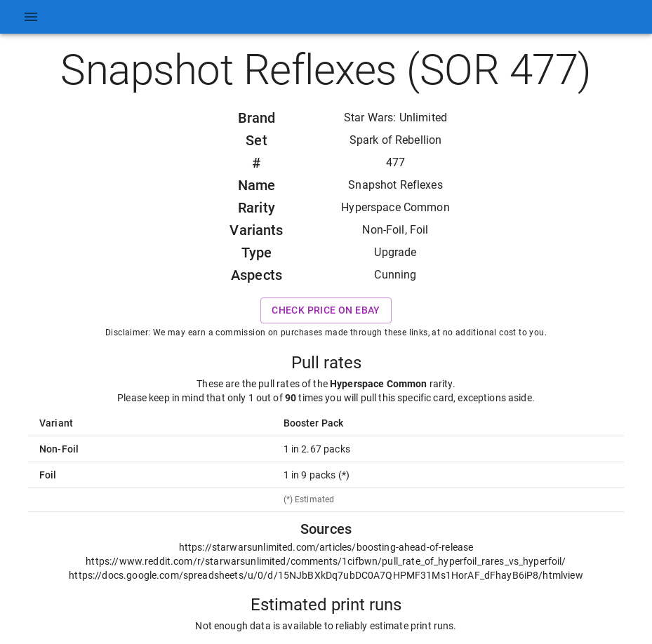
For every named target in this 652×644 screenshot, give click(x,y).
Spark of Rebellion (396, 140)
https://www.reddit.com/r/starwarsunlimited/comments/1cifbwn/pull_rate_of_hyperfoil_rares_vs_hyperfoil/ (326, 561)
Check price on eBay (326, 310)
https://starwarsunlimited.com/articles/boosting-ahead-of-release (326, 547)
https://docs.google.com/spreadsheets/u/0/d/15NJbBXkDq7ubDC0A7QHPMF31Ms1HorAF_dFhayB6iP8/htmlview (326, 575)
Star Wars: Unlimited (395, 118)
